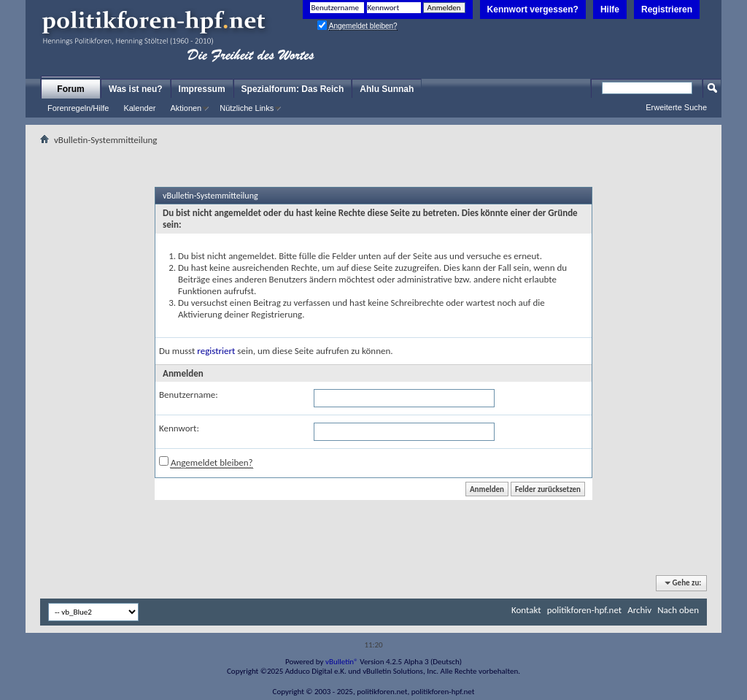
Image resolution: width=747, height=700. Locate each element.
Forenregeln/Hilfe (78, 108)
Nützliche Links (247, 108)
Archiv (639, 610)
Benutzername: (189, 395)
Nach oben (678, 610)
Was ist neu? (136, 89)
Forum (70, 89)
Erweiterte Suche (676, 107)
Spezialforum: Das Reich (293, 89)
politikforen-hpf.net (585, 610)
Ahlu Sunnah (387, 89)
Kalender (139, 108)
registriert (216, 351)
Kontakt (526, 610)
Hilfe (610, 9)
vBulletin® (342, 662)
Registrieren (667, 9)
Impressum (202, 89)
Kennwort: (179, 428)
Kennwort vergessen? (533, 9)
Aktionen (186, 108)
